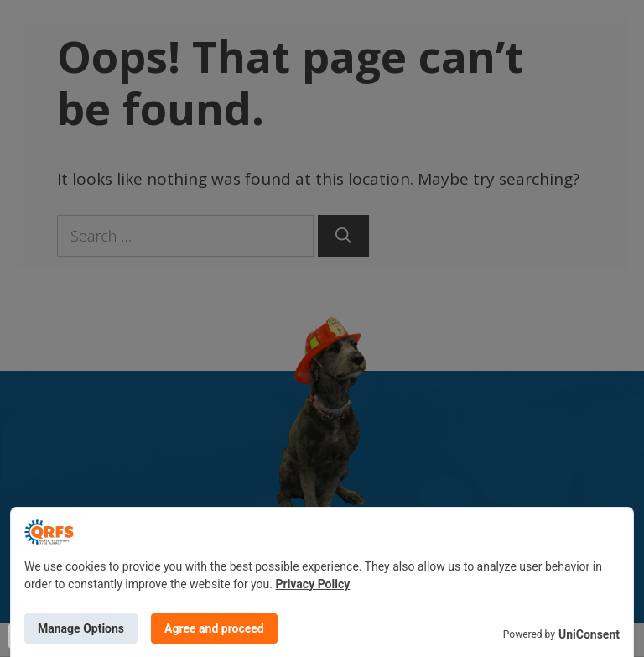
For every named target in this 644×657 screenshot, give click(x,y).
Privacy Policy (313, 584)
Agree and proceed (214, 628)
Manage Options (81, 628)
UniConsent (589, 634)
